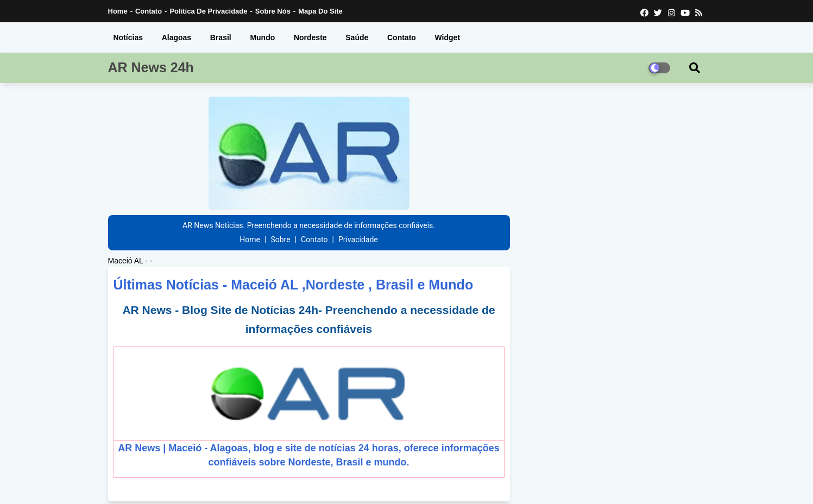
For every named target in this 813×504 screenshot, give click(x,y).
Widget (448, 37)
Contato (149, 11)
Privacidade (358, 240)
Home (118, 11)
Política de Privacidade (208, 11)
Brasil (221, 37)
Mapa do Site (320, 11)
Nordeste (310, 37)
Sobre (280, 240)
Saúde (357, 37)
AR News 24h (151, 67)
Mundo (262, 37)
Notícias (128, 37)
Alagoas (177, 37)
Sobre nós (273, 11)
